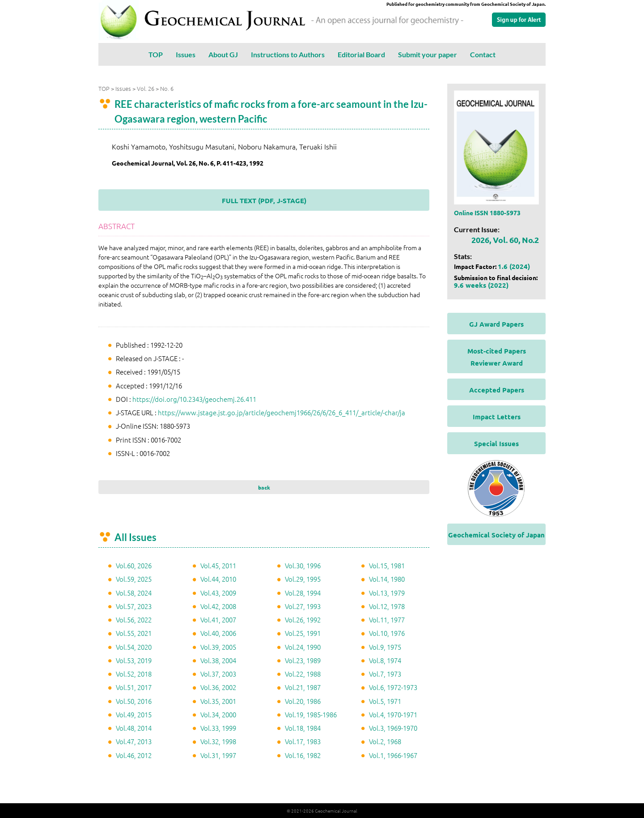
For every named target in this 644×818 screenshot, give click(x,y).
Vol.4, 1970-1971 (393, 714)
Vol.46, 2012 (134, 755)
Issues (186, 54)
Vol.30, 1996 (303, 565)
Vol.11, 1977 (387, 620)
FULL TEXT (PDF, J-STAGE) (264, 200)
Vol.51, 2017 (134, 687)
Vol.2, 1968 (385, 741)
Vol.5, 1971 (385, 701)
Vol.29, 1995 (303, 579)
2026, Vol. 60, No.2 (505, 240)
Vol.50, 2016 (134, 701)
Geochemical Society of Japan (496, 535)
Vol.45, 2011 (218, 565)
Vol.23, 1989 (303, 660)
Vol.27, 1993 (303, 606)
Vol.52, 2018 (134, 674)
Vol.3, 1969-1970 (393, 728)
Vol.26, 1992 (303, 620)
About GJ (223, 54)
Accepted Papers (497, 390)
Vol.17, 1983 (303, 741)
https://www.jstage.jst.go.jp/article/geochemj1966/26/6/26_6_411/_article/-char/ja (282, 412)
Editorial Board (361, 54)
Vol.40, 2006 (218, 633)
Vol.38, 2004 (218, 660)
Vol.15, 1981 (387, 565)
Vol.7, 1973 (385, 674)
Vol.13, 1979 (387, 593)
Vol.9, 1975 (385, 647)
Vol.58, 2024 (134, 593)
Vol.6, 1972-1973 (393, 687)
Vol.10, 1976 (387, 633)
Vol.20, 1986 (303, 701)
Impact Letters (497, 417)
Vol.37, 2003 (218, 674)
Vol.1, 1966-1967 (393, 755)
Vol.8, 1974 (385, 660)
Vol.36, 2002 (218, 687)
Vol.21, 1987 (303, 687)
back (264, 487)
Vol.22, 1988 (303, 674)
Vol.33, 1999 (218, 728)
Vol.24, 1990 (303, 647)
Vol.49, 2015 (134, 714)
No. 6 (167, 88)
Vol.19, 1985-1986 (311, 714)
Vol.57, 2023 (134, 606)
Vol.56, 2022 (134, 620)
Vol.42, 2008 (218, 606)
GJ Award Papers (496, 324)
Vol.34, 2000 (218, 714)
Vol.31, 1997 (218, 755)
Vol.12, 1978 (387, 606)
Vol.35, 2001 (218, 701)
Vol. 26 (146, 88)
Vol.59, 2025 (134, 579)
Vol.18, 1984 (303, 728)
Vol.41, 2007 (218, 620)
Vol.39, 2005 (218, 647)
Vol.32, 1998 (218, 741)
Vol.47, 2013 (134, 741)
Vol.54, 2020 (134, 647)
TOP (156, 54)
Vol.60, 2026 (134, 565)
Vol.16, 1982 (303, 755)
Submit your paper (428, 54)
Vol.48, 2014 (134, 728)
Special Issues (496, 443)
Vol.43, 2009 (218, 593)
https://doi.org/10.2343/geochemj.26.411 (194, 399)
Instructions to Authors (288, 54)
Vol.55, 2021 (134, 633)
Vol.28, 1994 (303, 593)
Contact (483, 54)
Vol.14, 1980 (387, 579)
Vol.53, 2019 (134, 660)
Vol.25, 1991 (303, 633)
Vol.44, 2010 (218, 579)
